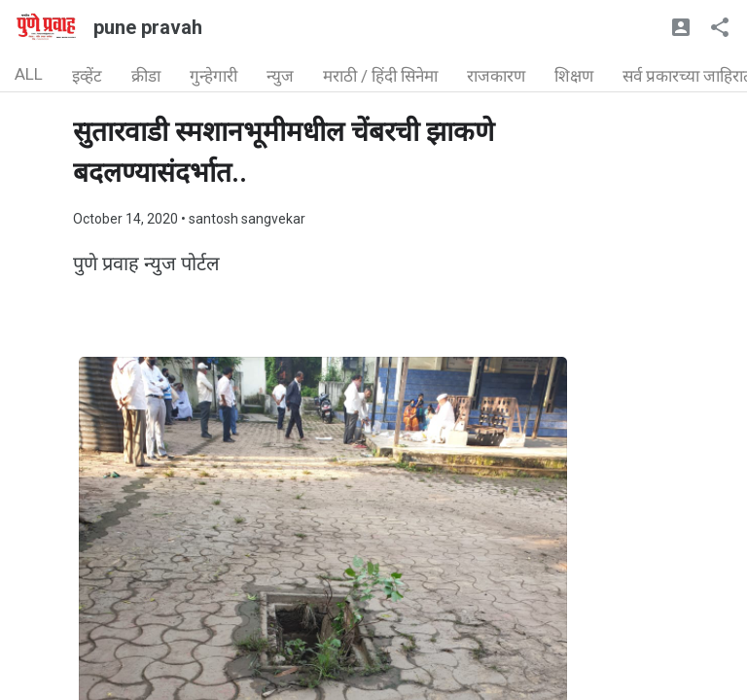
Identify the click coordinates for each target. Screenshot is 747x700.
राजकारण (496, 76)
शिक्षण (574, 76)
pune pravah (148, 27)
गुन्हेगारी (213, 76)
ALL (29, 74)
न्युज (280, 76)
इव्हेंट (87, 76)
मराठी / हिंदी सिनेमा (380, 76)
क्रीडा (146, 76)
